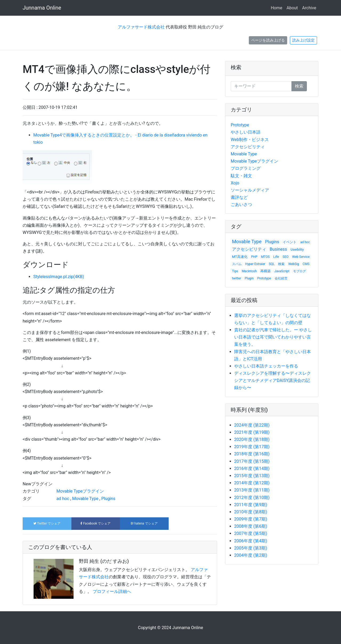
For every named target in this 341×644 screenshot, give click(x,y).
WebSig (294, 264)
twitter (237, 278)
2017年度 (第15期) (252, 461)
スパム (237, 264)
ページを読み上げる (268, 40)
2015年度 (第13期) (252, 476)
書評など (239, 197)
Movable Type (85, 499)
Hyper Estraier (255, 264)
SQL (272, 264)
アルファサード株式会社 (141, 27)
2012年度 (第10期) (252, 498)
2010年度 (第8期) (251, 512)
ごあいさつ (241, 205)
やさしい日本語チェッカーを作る (266, 366)
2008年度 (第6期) (251, 526)
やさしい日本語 (246, 132)
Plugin (249, 278)
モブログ (299, 271)
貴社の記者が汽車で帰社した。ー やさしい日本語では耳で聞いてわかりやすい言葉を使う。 (273, 337)
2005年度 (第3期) (251, 548)
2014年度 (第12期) (252, 483)
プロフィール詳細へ (112, 591)
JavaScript (282, 271)
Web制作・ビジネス (250, 140)
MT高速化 (240, 257)
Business (278, 249)
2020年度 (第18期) (252, 439)
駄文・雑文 (241, 176)
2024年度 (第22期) (252, 425)
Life (276, 257)
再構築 (265, 271)
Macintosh (249, 271)
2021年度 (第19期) (252, 432)
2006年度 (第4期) (251, 541)
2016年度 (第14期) (252, 468)
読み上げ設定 (303, 40)
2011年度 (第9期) (251, 505)
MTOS (265, 257)
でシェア (47, 523)
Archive (309, 8)
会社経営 (281, 278)
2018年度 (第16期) (252, 454)
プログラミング (246, 168)
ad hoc (63, 499)
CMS (306, 264)
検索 (236, 67)
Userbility (297, 250)
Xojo (235, 183)
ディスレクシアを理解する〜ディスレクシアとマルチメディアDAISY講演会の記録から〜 (273, 380)
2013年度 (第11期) (252, 490)
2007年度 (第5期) (251, 533)
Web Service (301, 257)
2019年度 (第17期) (252, 447)
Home (276, 8)
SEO (286, 257)
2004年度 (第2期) (251, 555)
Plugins (108, 499)
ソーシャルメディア (250, 190)
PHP (254, 257)
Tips (235, 271)
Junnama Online (42, 8)
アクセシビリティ (248, 147)
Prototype (240, 125)
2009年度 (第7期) (251, 519)
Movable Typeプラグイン (80, 491)
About (292, 8)
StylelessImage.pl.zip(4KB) (59, 277)
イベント (290, 242)
